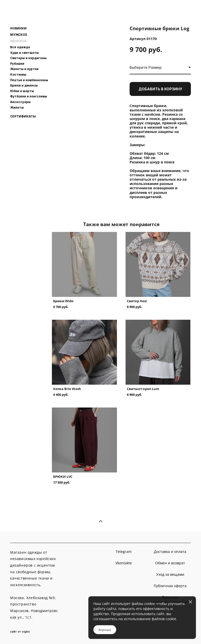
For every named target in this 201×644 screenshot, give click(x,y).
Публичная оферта (170, 586)
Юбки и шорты (22, 91)
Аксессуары (20, 102)
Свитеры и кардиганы (28, 58)
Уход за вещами (170, 574)
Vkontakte (124, 563)
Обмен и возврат (170, 563)
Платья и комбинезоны (29, 80)
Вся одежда (20, 47)
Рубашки (17, 64)
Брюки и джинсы (24, 85)
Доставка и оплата (170, 552)
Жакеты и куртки (24, 69)
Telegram (124, 552)
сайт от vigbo (20, 632)
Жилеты (17, 107)
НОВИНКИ (18, 28)
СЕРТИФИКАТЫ (23, 116)
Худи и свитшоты (24, 53)
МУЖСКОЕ (19, 35)
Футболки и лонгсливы (29, 96)
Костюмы (18, 74)
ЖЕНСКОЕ (18, 41)
